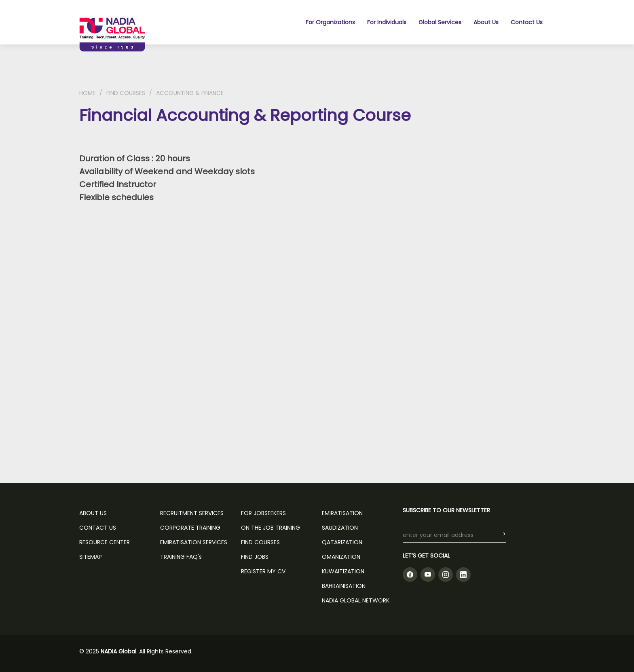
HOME (87, 93)
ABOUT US (93, 513)
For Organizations (330, 22)
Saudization (340, 528)
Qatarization (342, 542)
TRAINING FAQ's (181, 557)
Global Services (440, 22)
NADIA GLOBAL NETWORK (356, 600)
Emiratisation (342, 513)
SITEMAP (91, 557)
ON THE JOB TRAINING (271, 528)
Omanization (341, 557)
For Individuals (387, 22)
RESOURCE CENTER (105, 542)
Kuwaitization (343, 571)
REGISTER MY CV (263, 571)
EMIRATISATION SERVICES (194, 542)
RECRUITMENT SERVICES (192, 513)
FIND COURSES (126, 93)
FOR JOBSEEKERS (263, 513)
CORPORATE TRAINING (190, 528)
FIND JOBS (255, 557)
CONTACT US (98, 528)
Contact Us (527, 22)
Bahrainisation (344, 586)
